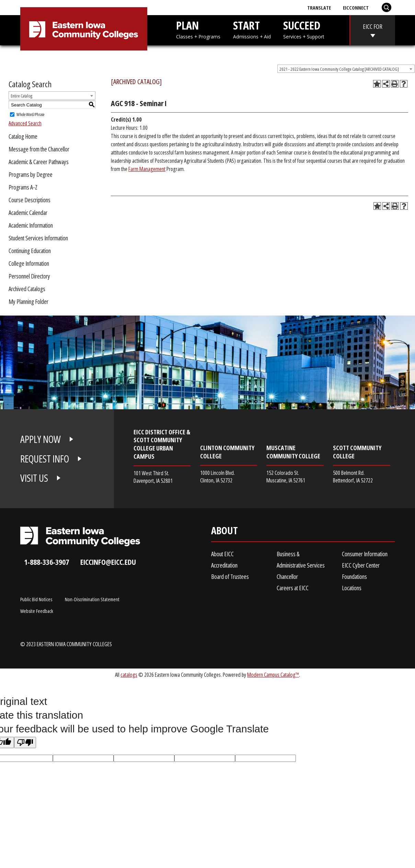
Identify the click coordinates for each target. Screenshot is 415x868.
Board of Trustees (230, 576)
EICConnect (356, 8)
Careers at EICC (293, 588)
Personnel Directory (29, 276)
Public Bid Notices (36, 599)
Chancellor (287, 576)
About (224, 532)
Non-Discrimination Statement (92, 599)
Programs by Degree (31, 174)
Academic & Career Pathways (39, 162)
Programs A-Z (23, 187)
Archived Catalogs (27, 289)
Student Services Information (38, 238)
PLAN (198, 29)
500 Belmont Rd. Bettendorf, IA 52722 (353, 476)
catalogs (129, 675)
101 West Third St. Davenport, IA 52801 (153, 477)
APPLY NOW (41, 439)
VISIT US (34, 478)
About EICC (222, 554)
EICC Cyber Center (361, 565)
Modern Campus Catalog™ (273, 675)
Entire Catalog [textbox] (21, 96)
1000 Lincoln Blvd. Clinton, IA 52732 (217, 476)
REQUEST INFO (45, 459)
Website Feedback (37, 611)
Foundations (354, 576)
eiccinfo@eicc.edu (108, 562)
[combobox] (346, 69)
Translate (319, 8)
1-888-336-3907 (47, 562)
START (252, 29)
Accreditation (224, 565)
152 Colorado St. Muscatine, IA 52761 (286, 476)
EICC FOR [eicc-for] (373, 26)
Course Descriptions (30, 200)
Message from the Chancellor (39, 149)
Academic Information (31, 225)
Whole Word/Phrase (30, 115)
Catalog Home (23, 136)
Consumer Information (365, 554)
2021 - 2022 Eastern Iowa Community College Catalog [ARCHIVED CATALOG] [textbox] (339, 69)
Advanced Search (25, 123)
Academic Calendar (28, 213)
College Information (29, 263)
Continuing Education (30, 251)
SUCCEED (304, 29)
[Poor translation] (25, 743)
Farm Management (147, 169)
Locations (352, 588)
